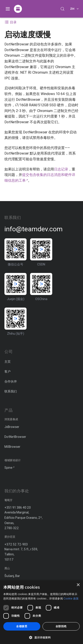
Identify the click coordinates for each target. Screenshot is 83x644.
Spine (8, 468)
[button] (41, 637)
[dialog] (41, 612)
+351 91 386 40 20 (18, 508)
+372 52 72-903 (16, 544)
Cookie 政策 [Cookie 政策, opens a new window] (71, 598)
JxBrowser (12, 427)
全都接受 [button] (22, 626)
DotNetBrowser (15, 437)
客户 (8, 371)
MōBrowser (12, 447)
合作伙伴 (11, 381)
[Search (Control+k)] (62, 9)
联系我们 (11, 391)
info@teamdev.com (34, 229)
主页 (8, 362)
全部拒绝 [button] (61, 626)
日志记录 (61, 169)
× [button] (78, 585)
